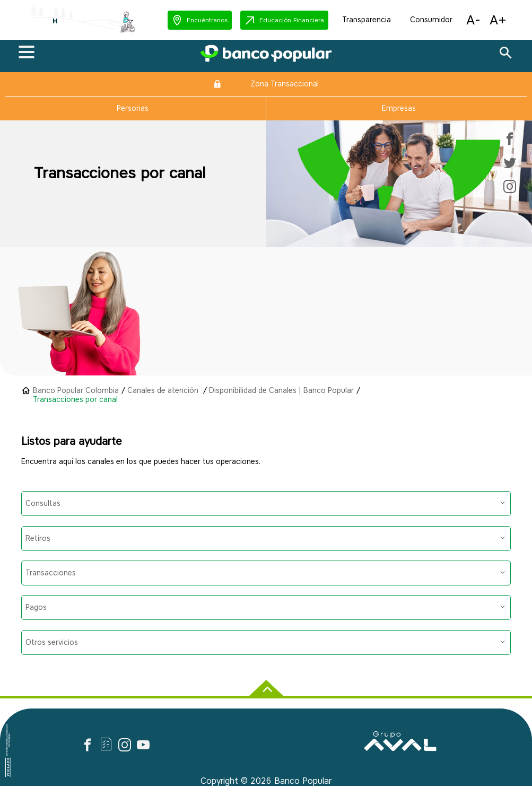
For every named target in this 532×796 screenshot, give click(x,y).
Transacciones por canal (75, 400)
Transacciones (265, 573)
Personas (133, 108)
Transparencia (367, 20)
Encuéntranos (207, 20)
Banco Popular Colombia (76, 391)
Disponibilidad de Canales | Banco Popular (281, 391)
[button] (200, 20)
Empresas (399, 108)
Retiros (265, 539)
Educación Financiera (292, 20)
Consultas (265, 504)
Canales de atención (164, 391)
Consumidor (431, 20)
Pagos (265, 607)
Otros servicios (265, 642)
